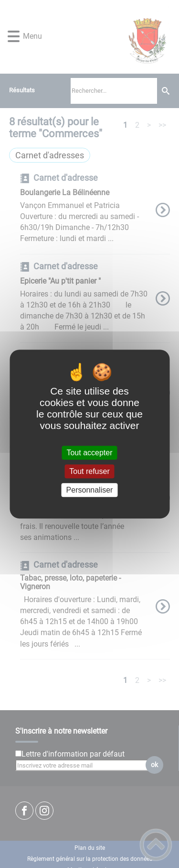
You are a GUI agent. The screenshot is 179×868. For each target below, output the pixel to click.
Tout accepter (89, 453)
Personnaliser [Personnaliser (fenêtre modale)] (90, 490)
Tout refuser (89, 471)
